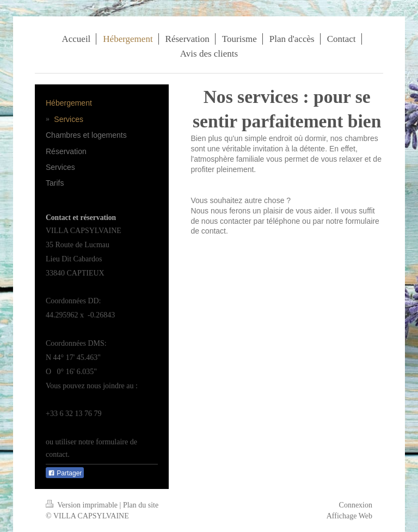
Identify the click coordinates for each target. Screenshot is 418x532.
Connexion (356, 505)
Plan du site (141, 505)
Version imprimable (83, 505)
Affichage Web (349, 516)
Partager (65, 473)
